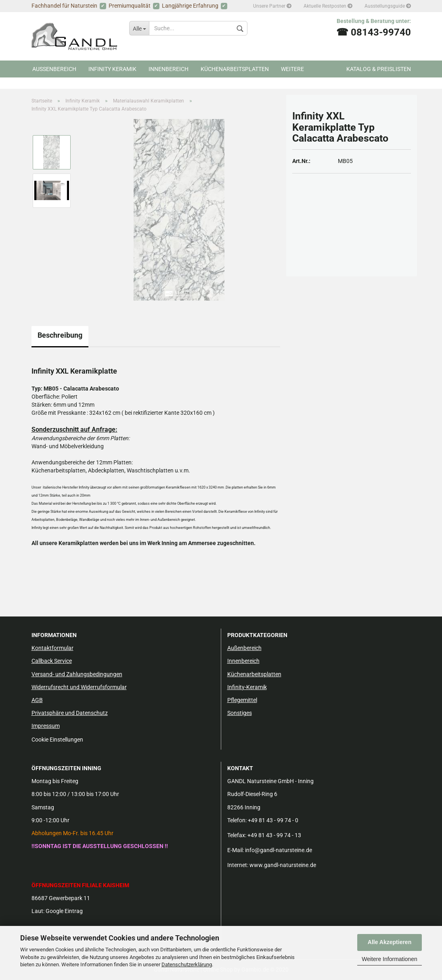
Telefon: (237, 820)
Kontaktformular (52, 648)
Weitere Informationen (389, 959)
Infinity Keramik (112, 69)
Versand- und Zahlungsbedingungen (77, 674)
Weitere (292, 69)
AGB (37, 700)
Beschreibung (60, 335)
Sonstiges (240, 713)
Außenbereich (244, 648)
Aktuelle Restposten (328, 6)
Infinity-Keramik (247, 687)
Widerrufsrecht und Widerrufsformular (79, 687)
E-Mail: (236, 850)
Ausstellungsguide (388, 6)
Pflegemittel (242, 700)
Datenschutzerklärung (187, 964)
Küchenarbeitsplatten (235, 69)
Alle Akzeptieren (390, 942)
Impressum (46, 726)
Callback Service (52, 661)
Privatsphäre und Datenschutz (70, 713)
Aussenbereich (54, 69)
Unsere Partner (272, 6)
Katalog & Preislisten (379, 69)
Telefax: (237, 835)
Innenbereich (169, 69)
